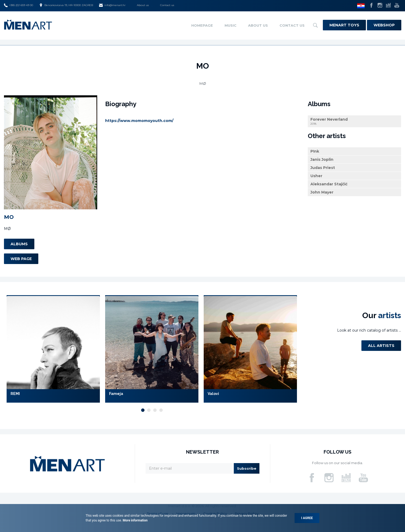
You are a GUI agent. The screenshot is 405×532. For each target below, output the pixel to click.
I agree (307, 518)
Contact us (167, 5)
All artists (381, 346)
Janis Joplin (322, 159)
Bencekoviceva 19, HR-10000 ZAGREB (66, 5)
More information (135, 520)
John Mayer (322, 192)
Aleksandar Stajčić (329, 184)
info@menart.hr (112, 5)
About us (143, 5)
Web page (21, 259)
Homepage (202, 25)
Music (231, 25)
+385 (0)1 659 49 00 (18, 5)
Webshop (384, 25)
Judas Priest (323, 168)
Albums (19, 244)
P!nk (315, 151)
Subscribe (247, 468)
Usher (316, 176)
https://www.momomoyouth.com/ (139, 121)
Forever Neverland (354, 121)
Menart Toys (344, 25)
